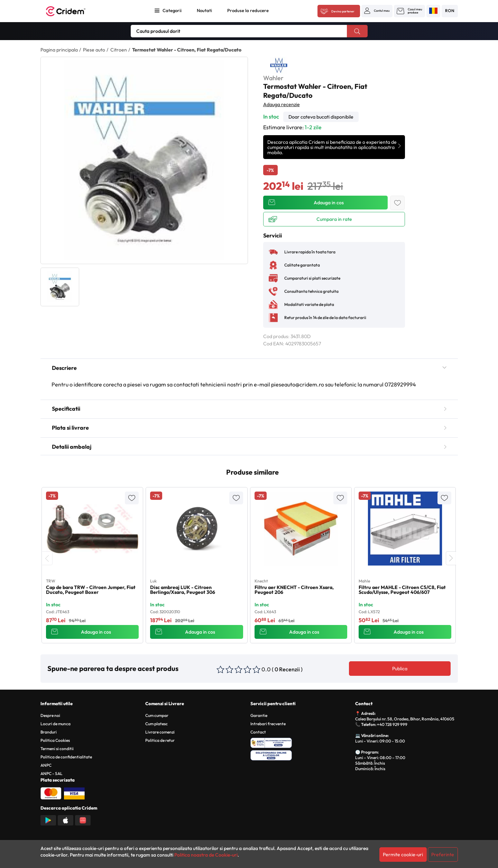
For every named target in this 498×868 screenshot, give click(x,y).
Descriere (249, 368)
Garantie (259, 715)
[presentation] (47, 558)
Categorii (172, 10)
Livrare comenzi (160, 732)
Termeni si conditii (57, 749)
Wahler (273, 78)
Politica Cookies (55, 740)
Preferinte (443, 855)
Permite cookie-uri (403, 855)
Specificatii (249, 409)
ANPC (46, 765)
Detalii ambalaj (249, 447)
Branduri (49, 732)
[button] (377, 11)
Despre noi (50, 715)
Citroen (119, 50)
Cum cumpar (157, 715)
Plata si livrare (249, 428)
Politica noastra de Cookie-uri (206, 855)
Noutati (204, 10)
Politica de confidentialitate (66, 757)
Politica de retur (160, 740)
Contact (258, 732)
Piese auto (94, 50)
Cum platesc (156, 724)
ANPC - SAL (52, 773)
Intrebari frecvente (268, 724)
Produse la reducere (248, 10)
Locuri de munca (56, 724)
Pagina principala (59, 50)
